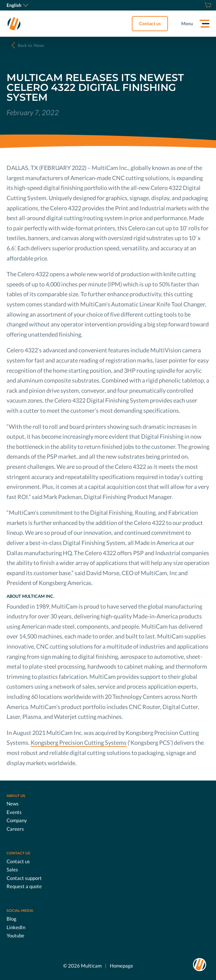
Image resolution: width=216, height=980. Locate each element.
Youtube (15, 935)
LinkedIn (16, 927)
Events (14, 812)
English (17, 5)
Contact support (24, 878)
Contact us (150, 23)
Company (17, 820)
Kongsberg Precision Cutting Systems (79, 742)
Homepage (121, 965)
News (31, 45)
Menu (187, 23)
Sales (12, 869)
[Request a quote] (200, 5)
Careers (15, 829)
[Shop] (207, 5)
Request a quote (24, 886)
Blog (12, 919)
